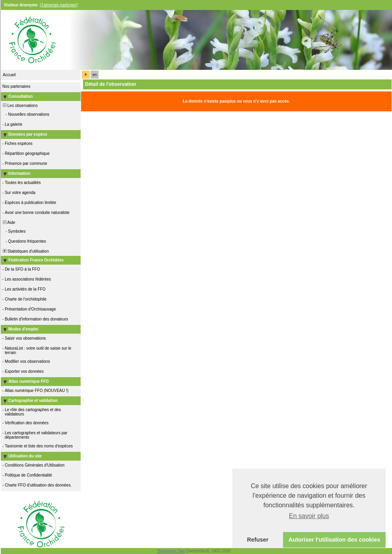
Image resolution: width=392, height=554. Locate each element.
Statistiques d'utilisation (25, 251)
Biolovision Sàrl (171, 551)
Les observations (20, 106)
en (95, 75)
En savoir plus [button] (309, 516)
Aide (8, 223)
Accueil (9, 75)
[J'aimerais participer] (59, 5)
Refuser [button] (258, 540)
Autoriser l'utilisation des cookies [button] (335, 540)
